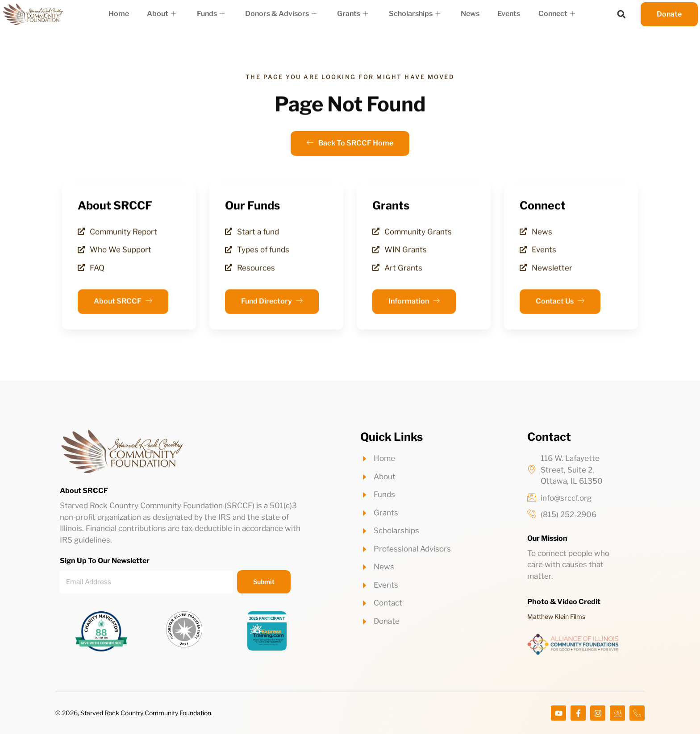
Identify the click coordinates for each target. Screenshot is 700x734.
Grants (352, 14)
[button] (621, 14)
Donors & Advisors (283, 14)
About (167, 14)
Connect (549, 14)
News (466, 14)
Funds (214, 14)
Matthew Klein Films (556, 616)
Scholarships (412, 14)
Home (126, 14)
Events (503, 14)
